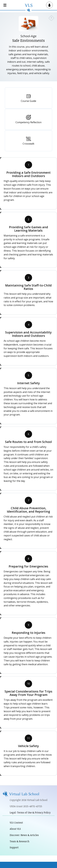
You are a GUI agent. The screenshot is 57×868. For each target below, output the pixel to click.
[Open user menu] (49, 5)
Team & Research (20, 841)
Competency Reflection (28, 122)
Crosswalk (28, 144)
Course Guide (28, 101)
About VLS (15, 829)
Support (14, 847)
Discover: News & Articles (24, 835)
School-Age (28, 36)
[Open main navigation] (5, 5)
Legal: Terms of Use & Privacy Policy (30, 813)
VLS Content (16, 823)
